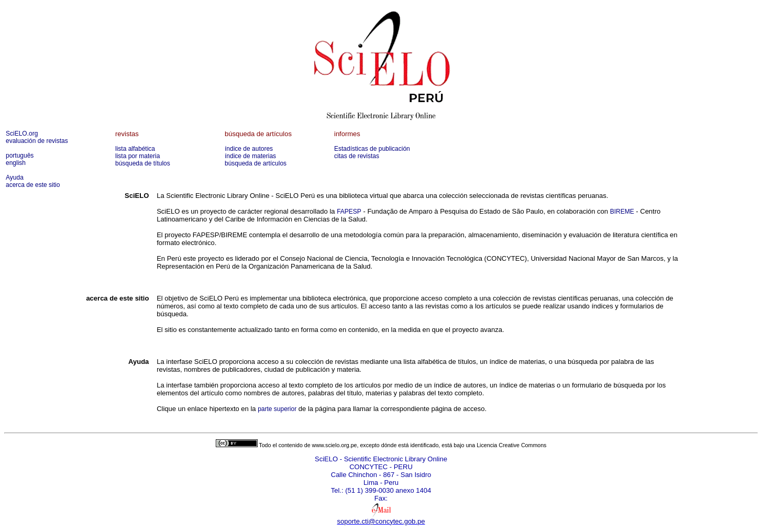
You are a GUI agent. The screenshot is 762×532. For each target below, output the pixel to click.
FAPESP (349, 212)
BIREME (622, 212)
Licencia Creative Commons (511, 445)
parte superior (277, 409)
